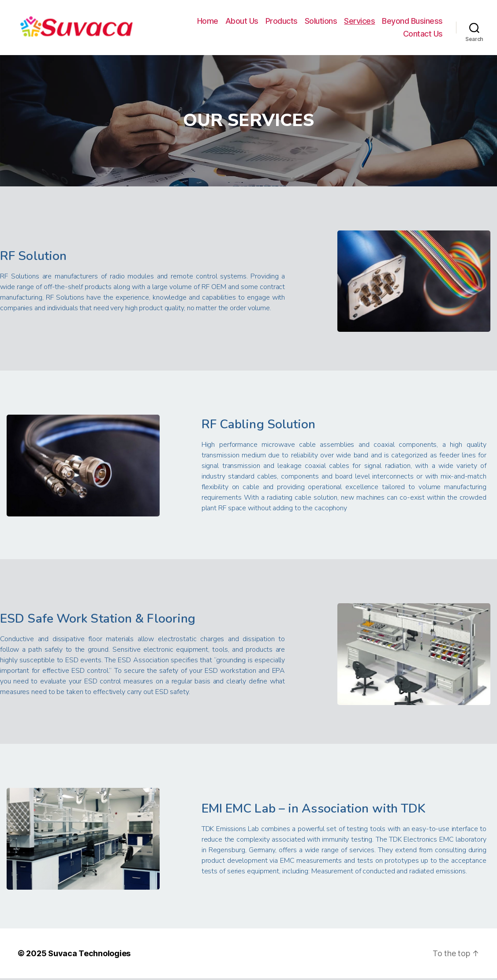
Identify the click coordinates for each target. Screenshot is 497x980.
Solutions (321, 22)
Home (208, 22)
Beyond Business (412, 22)
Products (282, 22)
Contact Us (423, 35)
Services (359, 22)
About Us (242, 22)
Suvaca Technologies (89, 955)
